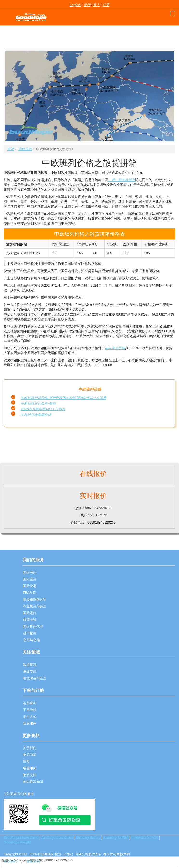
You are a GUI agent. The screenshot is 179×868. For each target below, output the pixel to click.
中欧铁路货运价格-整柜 (38, 403)
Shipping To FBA (116, 838)
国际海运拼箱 (115, 348)
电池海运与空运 (35, 678)
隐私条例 (33, 861)
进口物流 (30, 633)
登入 (96, 5)
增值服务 (30, 768)
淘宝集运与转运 (35, 606)
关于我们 (30, 748)
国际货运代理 (33, 626)
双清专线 (30, 620)
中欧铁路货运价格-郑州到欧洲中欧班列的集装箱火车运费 (63, 398)
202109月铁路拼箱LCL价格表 (43, 409)
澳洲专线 (30, 671)
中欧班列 (25, 149)
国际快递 (30, 586)
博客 (26, 761)
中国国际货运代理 (145, 838)
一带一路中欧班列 (122, 180)
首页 (11, 149)
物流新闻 (30, 755)
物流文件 (30, 775)
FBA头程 (30, 593)
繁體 (87, 5)
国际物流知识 (33, 782)
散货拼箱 (30, 665)
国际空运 (30, 579)
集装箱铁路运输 (35, 599)
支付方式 (30, 717)
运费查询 (30, 703)
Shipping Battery (88, 838)
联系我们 (10, 861)
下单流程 (30, 710)
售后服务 (30, 723)
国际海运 (30, 572)
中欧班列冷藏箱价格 (36, 415)
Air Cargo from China (57, 838)
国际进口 (30, 613)
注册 (106, 5)
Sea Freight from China (21, 838)
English (75, 5)
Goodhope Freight (17, 842)
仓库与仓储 (31, 640)
